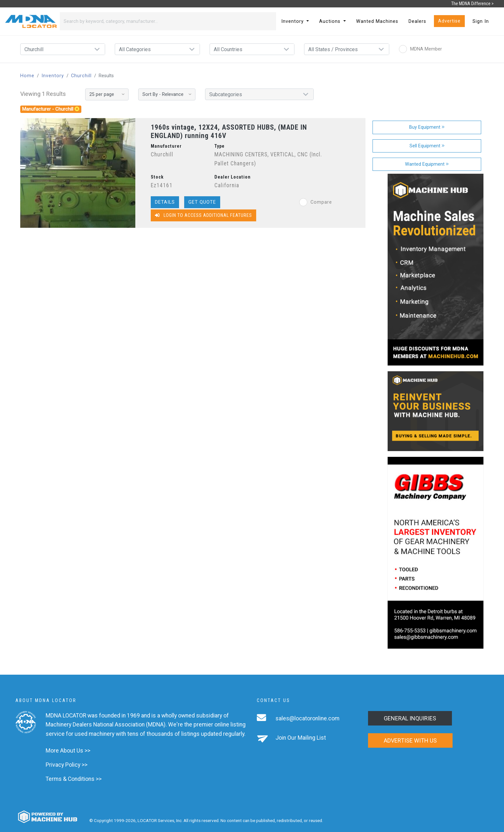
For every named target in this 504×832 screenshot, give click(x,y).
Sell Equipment (427, 146)
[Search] (160, 21)
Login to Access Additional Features (203, 215)
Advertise (449, 21)
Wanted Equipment (427, 164)
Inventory (53, 76)
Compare (316, 202)
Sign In (481, 21)
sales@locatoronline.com (307, 718)
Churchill (81, 76)
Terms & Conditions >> (74, 779)
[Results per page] (107, 94)
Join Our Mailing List (301, 738)
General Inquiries (410, 718)
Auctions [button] (331, 21)
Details (165, 202)
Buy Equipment (427, 127)
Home (27, 76)
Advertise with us (410, 740)
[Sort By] (167, 94)
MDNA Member (420, 49)
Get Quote (202, 202)
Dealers (417, 21)
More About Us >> (68, 751)
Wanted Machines (377, 21)
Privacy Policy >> (67, 765)
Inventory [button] (293, 21)
